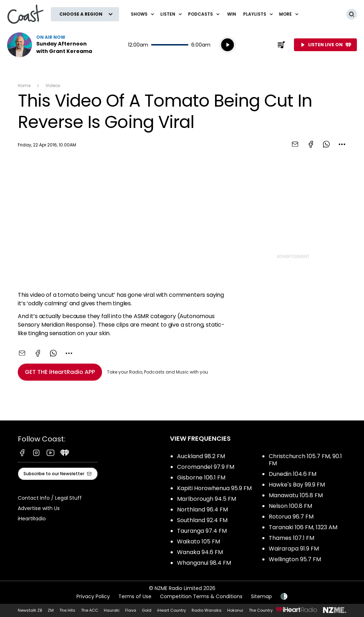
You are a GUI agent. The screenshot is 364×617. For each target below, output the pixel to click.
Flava (131, 610)
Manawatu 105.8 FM (296, 495)
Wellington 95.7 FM (295, 559)
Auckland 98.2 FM (201, 456)
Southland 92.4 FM (202, 520)
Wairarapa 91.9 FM (294, 549)
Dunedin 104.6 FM (293, 474)
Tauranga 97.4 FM (202, 531)
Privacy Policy (93, 596)
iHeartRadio (32, 519)
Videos (53, 85)
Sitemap (261, 596)
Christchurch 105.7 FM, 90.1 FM (305, 460)
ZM (51, 610)
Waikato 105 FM (199, 541)
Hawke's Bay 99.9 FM (297, 485)
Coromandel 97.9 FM (206, 467)
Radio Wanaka (207, 610)
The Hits (67, 610)
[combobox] (342, 144)
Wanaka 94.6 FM (200, 552)
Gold (147, 610)
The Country (261, 610)
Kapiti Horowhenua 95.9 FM (214, 488)
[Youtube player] (122, 221)
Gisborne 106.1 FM (201, 477)
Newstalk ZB (30, 610)
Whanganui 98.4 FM (204, 563)
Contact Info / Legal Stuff (50, 498)
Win (232, 14)
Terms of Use (135, 596)
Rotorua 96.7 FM (291, 517)
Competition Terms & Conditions (201, 596)
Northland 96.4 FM (202, 509)
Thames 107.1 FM (291, 538)
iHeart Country (172, 610)
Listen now (53, 45)
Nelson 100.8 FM (290, 506)
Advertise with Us (39, 508)
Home (24, 85)
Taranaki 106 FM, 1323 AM (303, 527)
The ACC (90, 610)
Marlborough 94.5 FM (207, 499)
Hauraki (112, 610)
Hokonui (235, 610)
